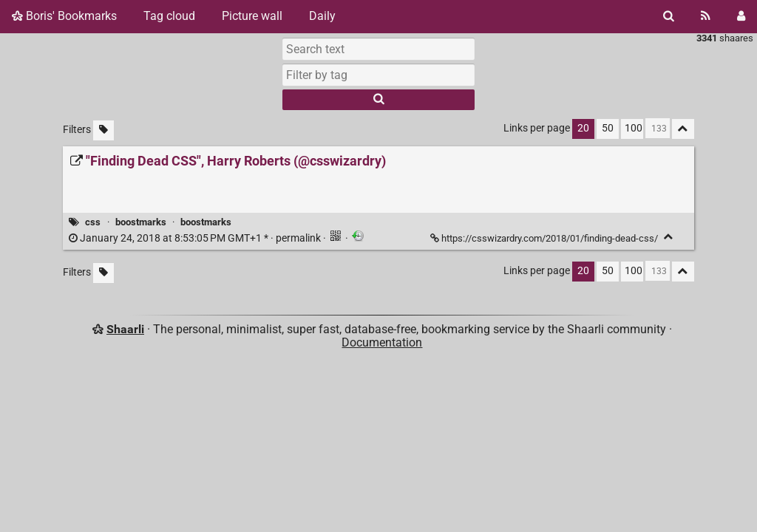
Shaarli (125, 329)
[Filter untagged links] (103, 130)
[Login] (741, 16)
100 (634, 128)
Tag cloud (169, 16)
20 (583, 128)
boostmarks (141, 222)
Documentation (382, 342)
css (93, 222)
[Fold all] (683, 129)
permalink (196, 238)
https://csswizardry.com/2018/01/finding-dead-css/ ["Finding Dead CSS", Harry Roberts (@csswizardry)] (545, 238)
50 (608, 128)
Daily (322, 16)
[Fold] (669, 237)
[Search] (669, 16)
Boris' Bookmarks (64, 16)
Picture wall (252, 16)
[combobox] (378, 75)
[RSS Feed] (706, 16)
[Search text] (378, 49)
